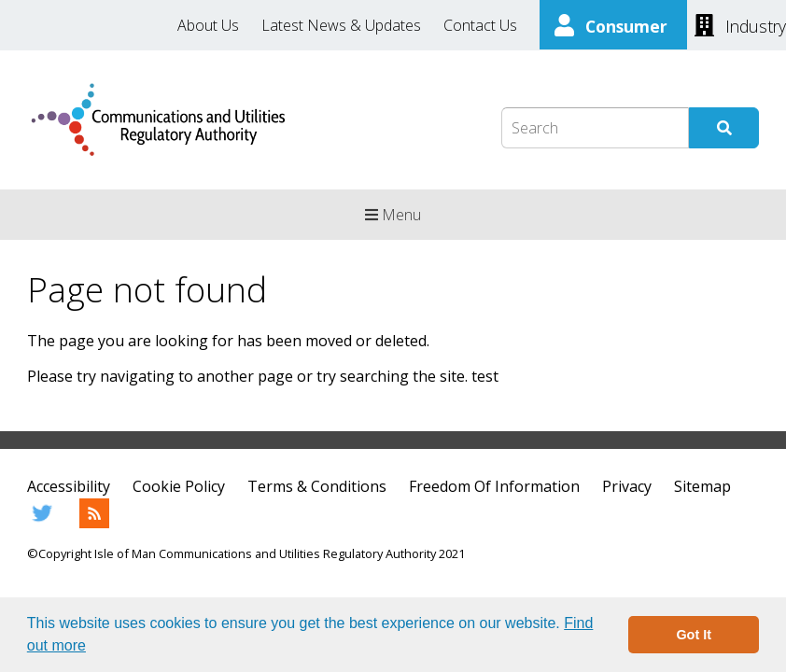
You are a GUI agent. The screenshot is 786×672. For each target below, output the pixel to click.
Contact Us (480, 25)
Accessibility (69, 486)
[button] (92, 648)
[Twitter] (42, 523)
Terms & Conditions (317, 486)
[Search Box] (595, 128)
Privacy (627, 486)
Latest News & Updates (341, 25)
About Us (208, 25)
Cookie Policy (179, 486)
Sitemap (702, 486)
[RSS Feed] (94, 523)
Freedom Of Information (494, 486)
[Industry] (740, 24)
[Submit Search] (724, 128)
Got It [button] (694, 635)
